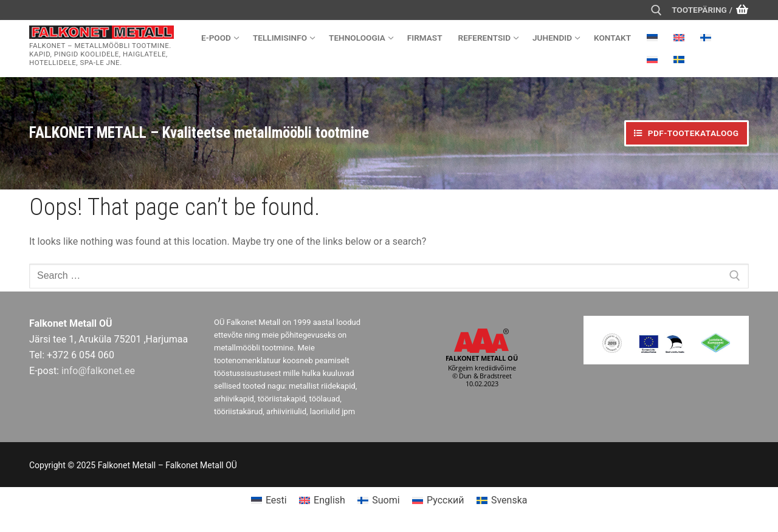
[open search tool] (656, 10)
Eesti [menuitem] (276, 500)
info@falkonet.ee (98, 371)
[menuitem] (652, 38)
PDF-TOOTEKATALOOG (686, 133)
